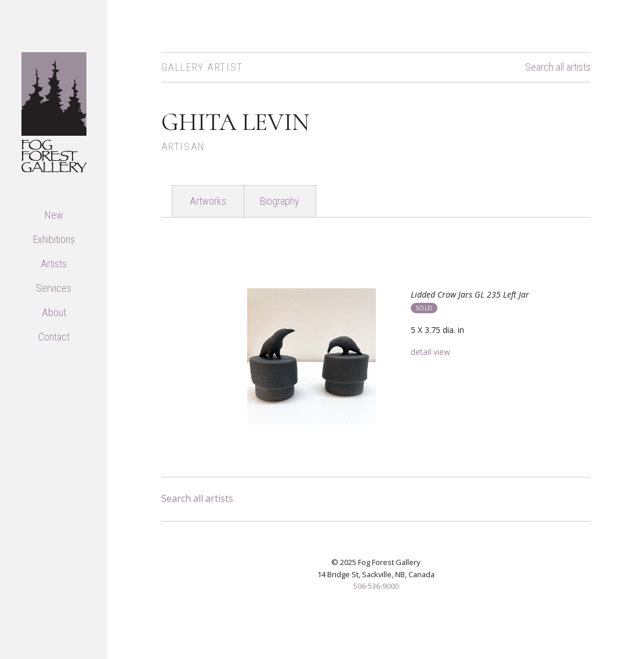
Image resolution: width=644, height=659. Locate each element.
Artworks (208, 201)
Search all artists (558, 67)
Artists (54, 264)
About (54, 312)
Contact (54, 337)
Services (54, 288)
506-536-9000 (376, 586)
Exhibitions (54, 239)
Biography (280, 201)
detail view (430, 352)
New (54, 215)
